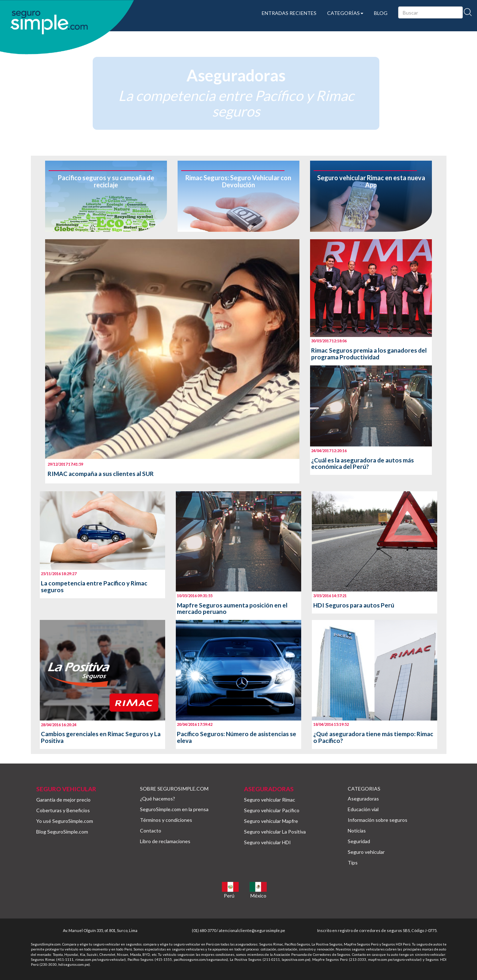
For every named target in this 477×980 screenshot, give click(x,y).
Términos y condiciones (166, 820)
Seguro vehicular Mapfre (271, 821)
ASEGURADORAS (269, 789)
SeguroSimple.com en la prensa (174, 809)
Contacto (151, 831)
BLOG (381, 13)
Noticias (357, 831)
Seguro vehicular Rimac (270, 800)
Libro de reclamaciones (165, 841)
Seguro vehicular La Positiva (275, 832)
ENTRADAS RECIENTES (289, 13)
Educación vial (363, 809)
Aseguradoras (363, 799)
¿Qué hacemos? (158, 799)
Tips (353, 863)
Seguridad (359, 841)
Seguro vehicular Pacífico (272, 810)
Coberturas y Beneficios (63, 810)
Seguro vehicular (366, 852)
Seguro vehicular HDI (267, 842)
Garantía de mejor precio (63, 800)
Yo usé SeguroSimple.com (65, 821)
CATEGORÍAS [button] (345, 13)
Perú (229, 896)
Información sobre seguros (378, 820)
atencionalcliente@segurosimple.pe (252, 930)
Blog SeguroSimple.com (62, 832)
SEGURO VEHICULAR (66, 789)
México (258, 896)
